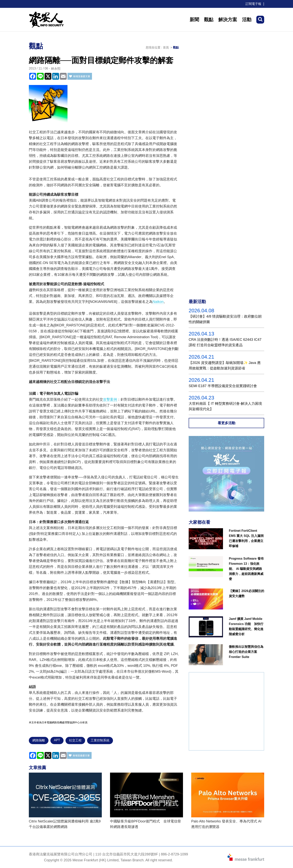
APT (57, 740)
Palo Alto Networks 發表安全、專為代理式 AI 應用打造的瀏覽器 (226, 824)
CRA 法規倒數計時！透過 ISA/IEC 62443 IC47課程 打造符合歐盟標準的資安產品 (225, 342)
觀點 (209, 20)
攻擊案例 (110, 399)
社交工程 (75, 740)
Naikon (158, 302)
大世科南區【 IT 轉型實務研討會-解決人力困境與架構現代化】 (225, 406)
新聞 (194, 20)
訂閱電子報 (253, 4)
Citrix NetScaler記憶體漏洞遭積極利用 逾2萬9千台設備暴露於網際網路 (65, 824)
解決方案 (228, 20)
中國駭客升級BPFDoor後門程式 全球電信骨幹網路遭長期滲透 (146, 824)
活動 (247, 20)
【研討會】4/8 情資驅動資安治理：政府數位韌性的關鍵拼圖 (225, 319)
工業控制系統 (100, 740)
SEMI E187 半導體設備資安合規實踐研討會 (223, 386)
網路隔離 (39, 740)
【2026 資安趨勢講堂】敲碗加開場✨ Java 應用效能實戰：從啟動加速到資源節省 (225, 365)
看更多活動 (227, 423)
